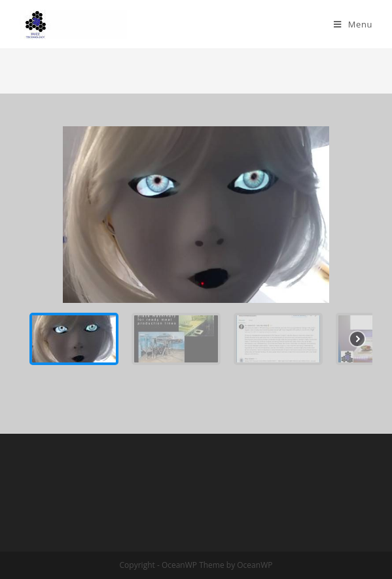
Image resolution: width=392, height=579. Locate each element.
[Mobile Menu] (353, 24)
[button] (74, 339)
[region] (196, 251)
